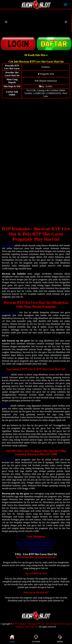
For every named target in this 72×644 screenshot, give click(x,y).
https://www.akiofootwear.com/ (36, 540)
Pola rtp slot (8, 460)
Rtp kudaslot (8, 245)
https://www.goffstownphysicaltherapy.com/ (36, 542)
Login (12, 639)
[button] (6, 22)
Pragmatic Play (36, 551)
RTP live (6, 375)
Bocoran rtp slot (10, 312)
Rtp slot (6, 406)
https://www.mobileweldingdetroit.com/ (36, 545)
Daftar (60, 639)
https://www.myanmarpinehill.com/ (36, 548)
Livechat (36, 639)
